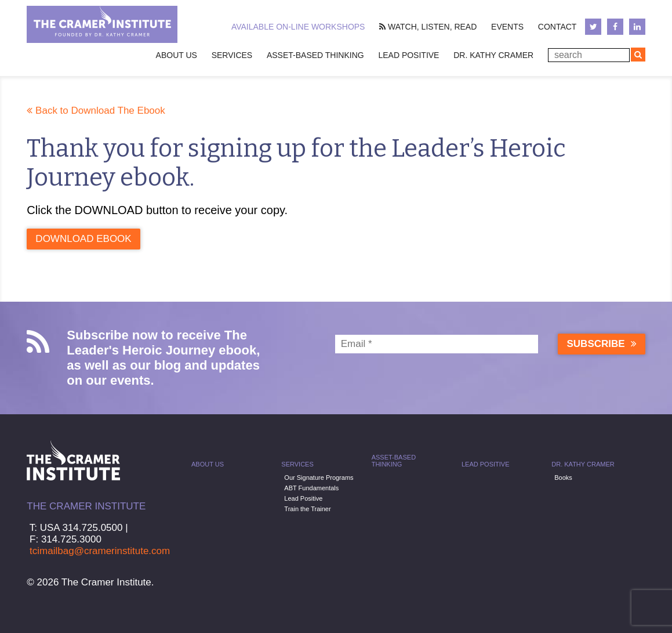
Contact (557, 27)
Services (232, 55)
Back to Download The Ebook (96, 111)
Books (563, 478)
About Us (208, 464)
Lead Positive (408, 55)
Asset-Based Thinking (315, 55)
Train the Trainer (307, 509)
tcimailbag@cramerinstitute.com (100, 551)
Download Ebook (83, 239)
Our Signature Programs (319, 478)
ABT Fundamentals (311, 488)
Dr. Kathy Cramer (493, 55)
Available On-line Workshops (298, 27)
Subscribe (601, 344)
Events (507, 27)
